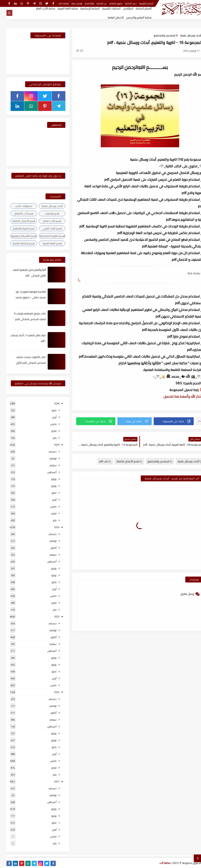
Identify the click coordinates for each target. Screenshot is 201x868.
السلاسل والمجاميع (158, 35)
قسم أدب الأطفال (17, 213)
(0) (73, 50)
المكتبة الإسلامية (84, 8)
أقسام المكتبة (137, 8)
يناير (48, 438)
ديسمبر (46, 451)
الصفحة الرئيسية (140, 3)
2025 (50, 445)
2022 (50, 692)
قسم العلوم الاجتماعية (46, 236)
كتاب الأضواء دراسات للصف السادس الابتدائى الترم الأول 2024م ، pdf (24, 363)
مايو (48, 410)
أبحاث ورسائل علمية (184, 35)
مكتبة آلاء (158, 863)
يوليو (47, 479)
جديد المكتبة (124, 3)
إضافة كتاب (57, 3)
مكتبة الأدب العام (39, 8)
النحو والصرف (46, 213)
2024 (50, 527)
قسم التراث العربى (46, 228)
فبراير (47, 431)
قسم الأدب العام (46, 221)
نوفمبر (47, 458)
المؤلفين (122, 8)
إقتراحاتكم (83, 3)
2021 (50, 781)
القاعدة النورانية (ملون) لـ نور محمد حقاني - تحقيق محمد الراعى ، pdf (24, 297)
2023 (50, 616)
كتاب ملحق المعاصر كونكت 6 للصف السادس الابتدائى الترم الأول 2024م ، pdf (23, 319)
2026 (50, 403)
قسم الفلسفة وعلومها (17, 236)
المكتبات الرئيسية (105, 8)
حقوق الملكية (109, 3)
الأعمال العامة (109, 17)
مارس (47, 424)
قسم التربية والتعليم (17, 228)
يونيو (47, 486)
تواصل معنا (70, 3)
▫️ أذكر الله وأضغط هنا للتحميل (177, 396)
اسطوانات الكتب (17, 206)
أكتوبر (47, 548)
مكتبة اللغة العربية (61, 8)
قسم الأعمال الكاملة (123, 461)
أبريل (48, 417)
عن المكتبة (95, 3)
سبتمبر (47, 465)
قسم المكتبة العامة (17, 243)
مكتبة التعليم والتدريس (132, 17)
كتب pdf (99, 461)
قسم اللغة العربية (46, 243)
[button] (167, 421)
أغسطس (45, 472)
